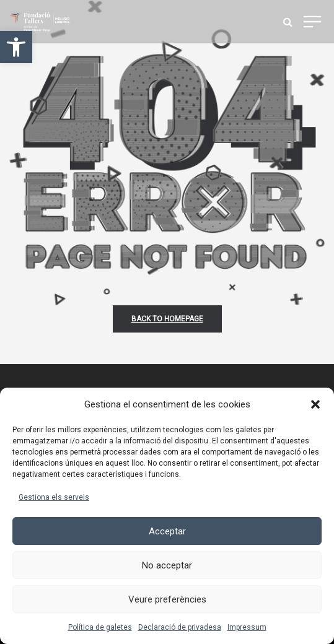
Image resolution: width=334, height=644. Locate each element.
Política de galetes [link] (100, 627)
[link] (16, 47)
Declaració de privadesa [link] (180, 627)
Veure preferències (167, 599)
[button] (315, 404)
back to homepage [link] (167, 319)
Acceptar (167, 531)
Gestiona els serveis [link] (54, 497)
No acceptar (167, 565)
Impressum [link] (247, 627)
